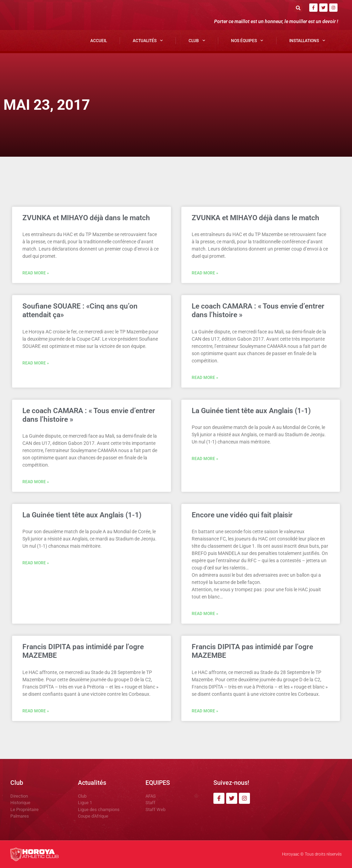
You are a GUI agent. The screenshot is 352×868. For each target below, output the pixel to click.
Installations (307, 40)
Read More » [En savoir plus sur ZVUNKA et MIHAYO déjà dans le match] (36, 273)
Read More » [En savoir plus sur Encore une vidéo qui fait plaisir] (205, 614)
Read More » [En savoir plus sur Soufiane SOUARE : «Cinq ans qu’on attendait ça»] (36, 363)
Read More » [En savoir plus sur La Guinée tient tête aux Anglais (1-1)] (205, 459)
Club (197, 40)
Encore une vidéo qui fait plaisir (242, 515)
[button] (298, 8)
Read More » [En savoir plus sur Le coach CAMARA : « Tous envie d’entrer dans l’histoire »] (205, 378)
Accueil (99, 41)
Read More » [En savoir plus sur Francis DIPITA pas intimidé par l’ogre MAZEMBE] (36, 711)
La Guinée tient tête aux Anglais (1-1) (251, 411)
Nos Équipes (247, 40)
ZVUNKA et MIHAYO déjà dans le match (86, 218)
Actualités (148, 40)
